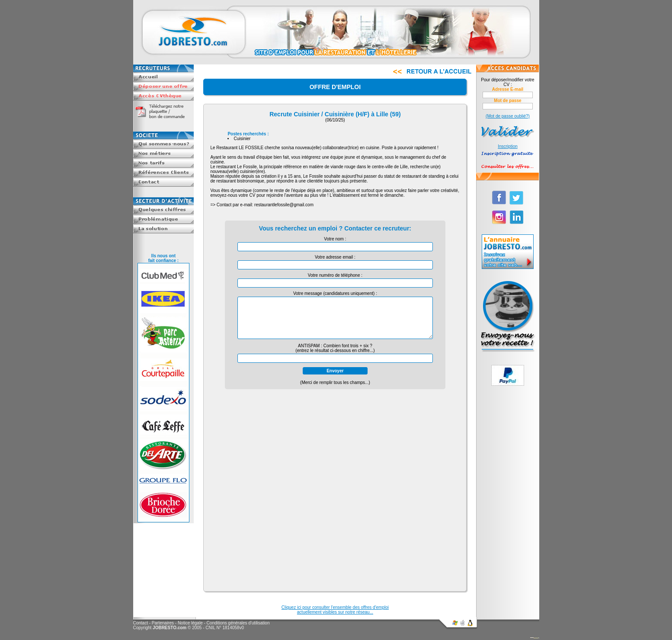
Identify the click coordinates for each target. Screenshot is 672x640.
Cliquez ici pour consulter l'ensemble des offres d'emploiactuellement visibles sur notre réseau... (335, 610)
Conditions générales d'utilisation (238, 623)
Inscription (508, 146)
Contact (141, 623)
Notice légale (190, 623)
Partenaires (163, 623)
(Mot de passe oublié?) (508, 116)
